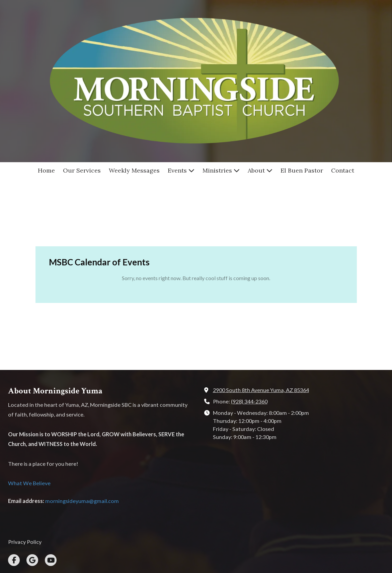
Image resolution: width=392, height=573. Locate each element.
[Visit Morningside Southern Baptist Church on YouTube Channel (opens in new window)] (51, 503)
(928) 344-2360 (249, 345)
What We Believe (29, 426)
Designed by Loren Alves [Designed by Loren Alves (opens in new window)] (256, 544)
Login (196, 555)
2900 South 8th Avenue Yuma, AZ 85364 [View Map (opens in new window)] (261, 333)
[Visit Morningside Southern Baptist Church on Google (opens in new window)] (32, 503)
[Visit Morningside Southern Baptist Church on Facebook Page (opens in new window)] (14, 503)
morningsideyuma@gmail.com (82, 444)
